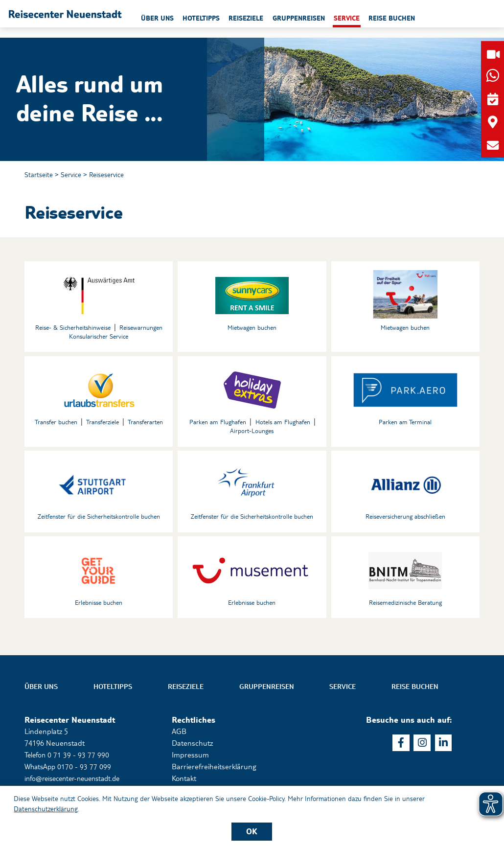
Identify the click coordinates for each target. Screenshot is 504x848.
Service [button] (394, 19)
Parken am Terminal (405, 423)
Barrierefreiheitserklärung (214, 769)
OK (252, 831)
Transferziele (102, 423)
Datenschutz (192, 745)
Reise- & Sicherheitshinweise (73, 328)
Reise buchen (415, 689)
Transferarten (145, 423)
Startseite (39, 175)
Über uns (41, 689)
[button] (88, 19)
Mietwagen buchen (252, 328)
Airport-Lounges (252, 432)
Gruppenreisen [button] (345, 19)
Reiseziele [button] (291, 19)
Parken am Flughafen (218, 423)
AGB (179, 734)
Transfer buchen (56, 423)
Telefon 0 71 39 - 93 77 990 (68, 757)
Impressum (190, 757)
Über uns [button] (201, 19)
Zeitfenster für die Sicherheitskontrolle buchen (99, 518)
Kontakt (184, 780)
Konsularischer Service (99, 337)
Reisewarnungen (141, 328)
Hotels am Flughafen (283, 423)
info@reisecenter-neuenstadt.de (77, 780)
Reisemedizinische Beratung (405, 605)
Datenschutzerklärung (46, 808)
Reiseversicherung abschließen (405, 518)
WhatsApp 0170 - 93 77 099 (69, 769)
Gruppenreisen (267, 689)
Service (71, 175)
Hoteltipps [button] (246, 19)
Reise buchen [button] (440, 19)
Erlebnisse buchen (99, 605)
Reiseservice (107, 175)
